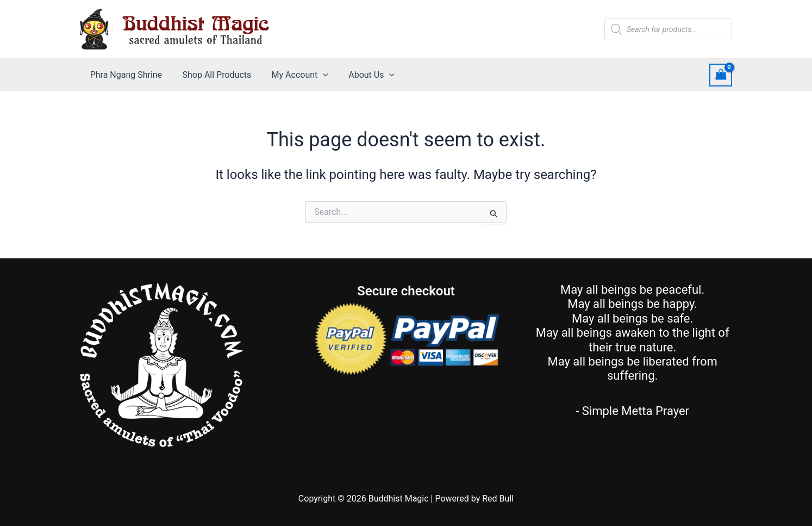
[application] (316, 75)
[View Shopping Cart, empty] (721, 75)
